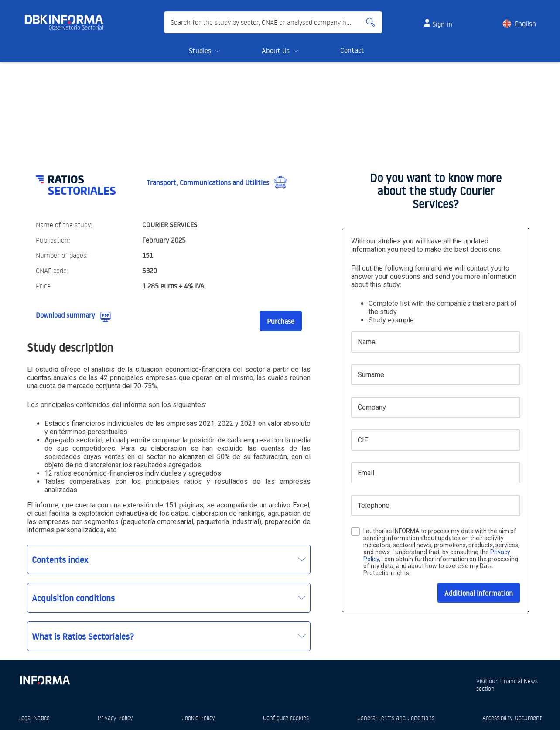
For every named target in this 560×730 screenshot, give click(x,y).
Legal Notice (34, 718)
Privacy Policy (115, 718)
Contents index (60, 559)
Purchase (281, 321)
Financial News (519, 681)
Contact (352, 50)
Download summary (65, 315)
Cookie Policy (198, 718)
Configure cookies (286, 718)
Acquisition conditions (73, 598)
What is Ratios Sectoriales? (83, 636)
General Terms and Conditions (396, 718)
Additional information (479, 593)
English (525, 24)
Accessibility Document (512, 718)
